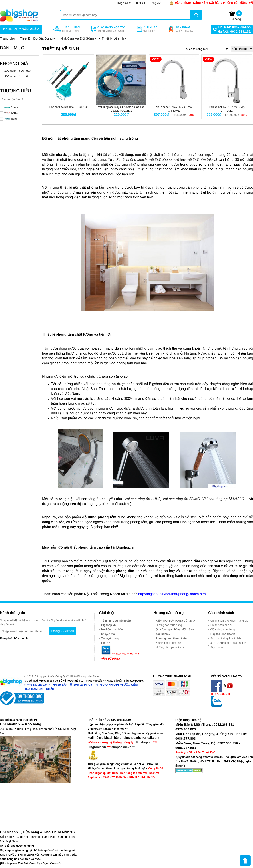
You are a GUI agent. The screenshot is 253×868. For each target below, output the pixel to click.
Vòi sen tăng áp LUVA (142, 499)
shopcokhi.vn (121, 747)
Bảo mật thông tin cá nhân (226, 638)
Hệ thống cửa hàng (113, 630)
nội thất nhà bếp (200, 160)
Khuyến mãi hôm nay (168, 643)
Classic (12, 107)
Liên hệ (106, 643)
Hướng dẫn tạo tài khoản (171, 647)
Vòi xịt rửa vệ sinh (181, 517)
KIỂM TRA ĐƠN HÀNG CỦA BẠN (176, 621)
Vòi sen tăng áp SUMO (181, 499)
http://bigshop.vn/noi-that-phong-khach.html (172, 594)
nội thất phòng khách (130, 160)
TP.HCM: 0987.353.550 (235, 27)
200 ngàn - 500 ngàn (18, 71)
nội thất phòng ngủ (164, 160)
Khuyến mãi (108, 634)
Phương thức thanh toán (171, 638)
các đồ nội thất (148, 155)
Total (11, 119)
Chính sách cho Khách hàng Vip (229, 621)
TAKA (11, 113)
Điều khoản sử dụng (222, 630)
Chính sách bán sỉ (221, 625)
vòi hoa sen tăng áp (179, 358)
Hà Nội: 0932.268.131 (234, 31)
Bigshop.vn (144, 742)
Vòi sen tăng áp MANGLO (223, 499)
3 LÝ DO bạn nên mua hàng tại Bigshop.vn (229, 645)
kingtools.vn (97, 747)
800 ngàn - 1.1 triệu (17, 76)
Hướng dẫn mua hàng (169, 625)
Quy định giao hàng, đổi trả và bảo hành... (175, 632)
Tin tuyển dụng (110, 638)
